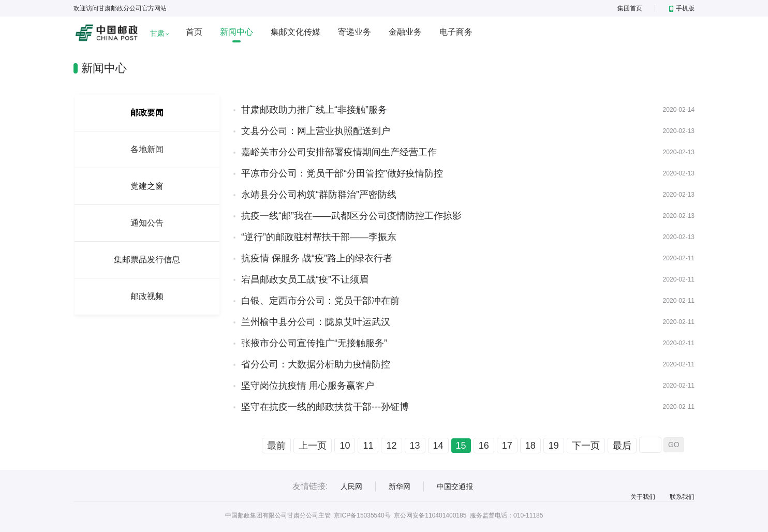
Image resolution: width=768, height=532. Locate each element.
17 (507, 446)
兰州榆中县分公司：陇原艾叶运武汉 (316, 322)
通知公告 (147, 223)
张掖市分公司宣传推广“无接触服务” (314, 343)
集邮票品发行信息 (147, 260)
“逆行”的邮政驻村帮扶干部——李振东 (319, 237)
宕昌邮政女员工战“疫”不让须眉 (305, 279)
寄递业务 (355, 32)
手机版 (682, 8)
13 (415, 446)
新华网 (400, 486)
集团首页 (630, 8)
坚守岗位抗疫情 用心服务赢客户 (308, 386)
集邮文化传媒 (296, 32)
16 (484, 446)
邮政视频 (147, 296)
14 (438, 446)
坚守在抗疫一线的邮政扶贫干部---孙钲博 (325, 407)
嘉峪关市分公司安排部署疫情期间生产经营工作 (339, 152)
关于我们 (643, 497)
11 (368, 446)
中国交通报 (455, 486)
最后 (622, 446)
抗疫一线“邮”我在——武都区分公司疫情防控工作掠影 (351, 216)
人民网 (351, 486)
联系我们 (682, 497)
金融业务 (405, 32)
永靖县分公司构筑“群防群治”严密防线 (319, 195)
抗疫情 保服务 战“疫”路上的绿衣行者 (317, 258)
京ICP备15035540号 (362, 515)
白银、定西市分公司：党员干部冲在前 (320, 301)
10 (345, 446)
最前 (276, 446)
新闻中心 (237, 32)
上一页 (313, 446)
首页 (194, 32)
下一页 (586, 446)
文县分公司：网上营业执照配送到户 (316, 131)
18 (530, 446)
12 (391, 446)
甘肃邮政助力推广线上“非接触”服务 (314, 110)
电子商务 (456, 32)
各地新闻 (147, 149)
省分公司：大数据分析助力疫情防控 (316, 364)
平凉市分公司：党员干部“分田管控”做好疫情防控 (342, 173)
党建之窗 (147, 186)
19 (554, 446)
